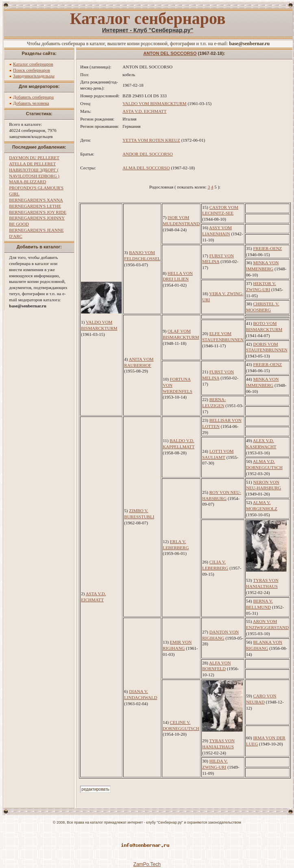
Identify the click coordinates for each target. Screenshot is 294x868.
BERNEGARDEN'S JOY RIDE (38, 212)
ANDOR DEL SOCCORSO (148, 154)
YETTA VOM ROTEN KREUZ (151, 140)
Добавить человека (31, 103)
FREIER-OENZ (267, 248)
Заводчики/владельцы (34, 76)
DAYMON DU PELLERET (34, 158)
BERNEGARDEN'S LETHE (35, 206)
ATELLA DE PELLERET (32, 164)
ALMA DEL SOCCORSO (146, 168)
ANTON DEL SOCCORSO (170, 53)
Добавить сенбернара (33, 97)
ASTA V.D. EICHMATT (144, 111)
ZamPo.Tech (147, 864)
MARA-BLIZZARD (27, 182)
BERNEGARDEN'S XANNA (36, 200)
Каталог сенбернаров (33, 64)
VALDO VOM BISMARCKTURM (154, 103)
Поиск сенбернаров (32, 70)
